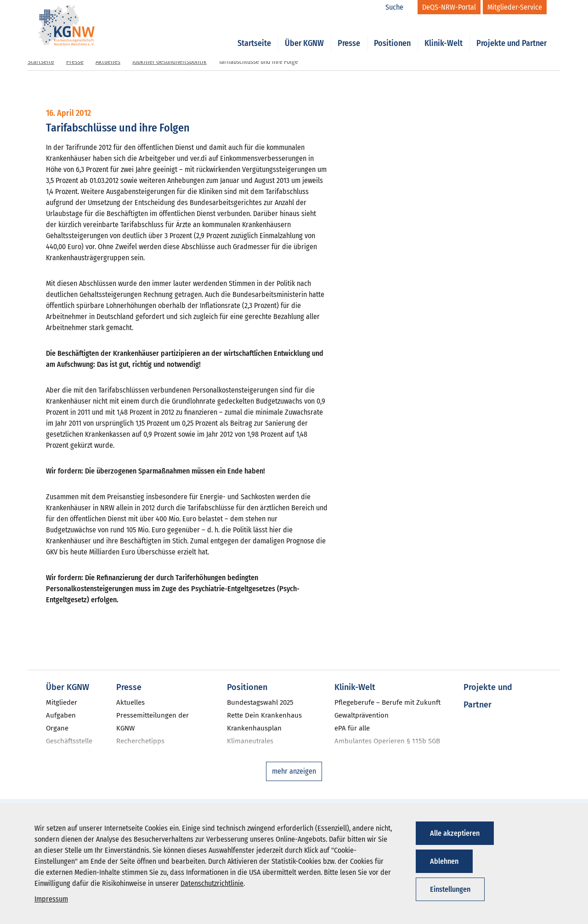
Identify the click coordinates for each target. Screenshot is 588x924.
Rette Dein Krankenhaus (264, 715)
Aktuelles (108, 62)
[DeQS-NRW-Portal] (449, 7)
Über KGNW (304, 33)
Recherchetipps (140, 741)
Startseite (254, 33)
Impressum (51, 899)
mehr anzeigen (294, 771)
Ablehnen (444, 861)
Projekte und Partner (512, 33)
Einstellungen (450, 889)
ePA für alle (352, 728)
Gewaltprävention (362, 715)
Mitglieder (62, 702)
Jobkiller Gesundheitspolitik (170, 62)
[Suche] (399, 7)
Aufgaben (61, 715)
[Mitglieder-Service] (515, 7)
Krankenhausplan (254, 728)
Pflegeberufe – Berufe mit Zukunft (387, 702)
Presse (349, 33)
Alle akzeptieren (455, 833)
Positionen (392, 33)
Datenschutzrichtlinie (212, 883)
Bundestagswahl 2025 (260, 702)
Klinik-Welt (444, 33)
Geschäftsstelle (69, 741)
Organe (57, 728)
